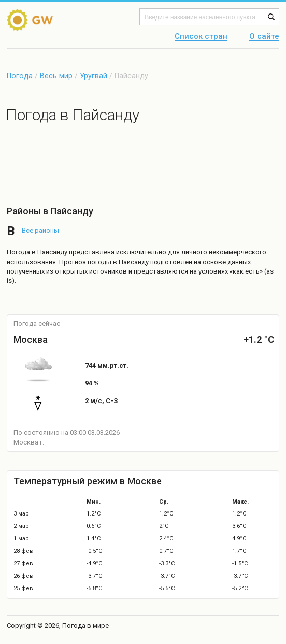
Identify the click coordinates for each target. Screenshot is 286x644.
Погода (20, 76)
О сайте (264, 37)
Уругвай (95, 76)
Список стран (201, 37)
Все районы (40, 230)
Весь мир (56, 76)
